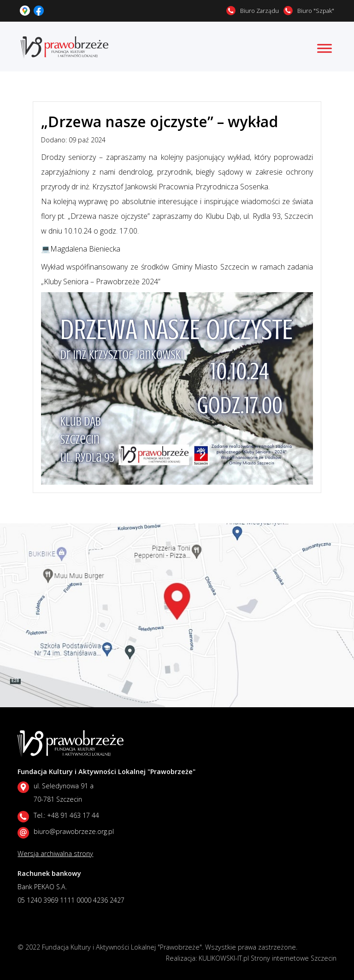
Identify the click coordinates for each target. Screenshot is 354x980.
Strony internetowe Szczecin (294, 958)
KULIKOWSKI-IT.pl (224, 958)
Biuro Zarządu (260, 11)
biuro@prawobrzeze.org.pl (74, 831)
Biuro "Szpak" (316, 11)
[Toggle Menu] (324, 48)
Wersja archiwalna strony (55, 854)
